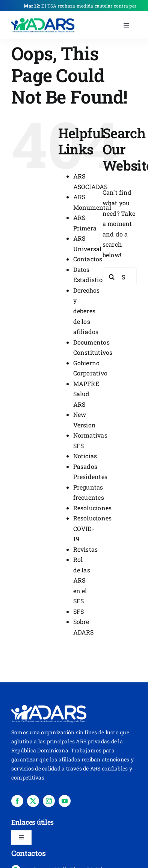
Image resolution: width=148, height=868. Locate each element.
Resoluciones (93, 508)
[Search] (112, 277)
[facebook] (17, 801)
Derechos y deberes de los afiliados (87, 311)
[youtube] (65, 801)
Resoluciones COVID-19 (93, 528)
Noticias (85, 456)
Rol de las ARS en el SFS (82, 580)
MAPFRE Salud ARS (86, 394)
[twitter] (33, 801)
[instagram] (49, 801)
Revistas (86, 549)
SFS (79, 611)
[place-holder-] (43, 20)
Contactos (88, 259)
